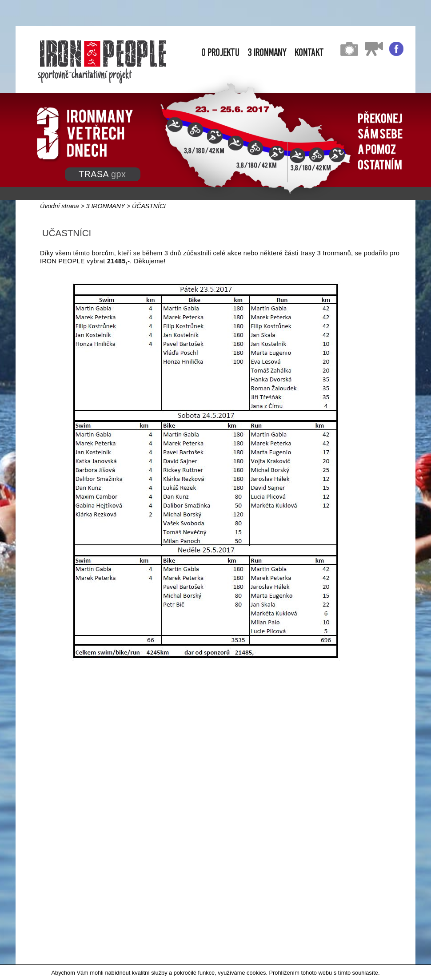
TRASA (102, 174)
